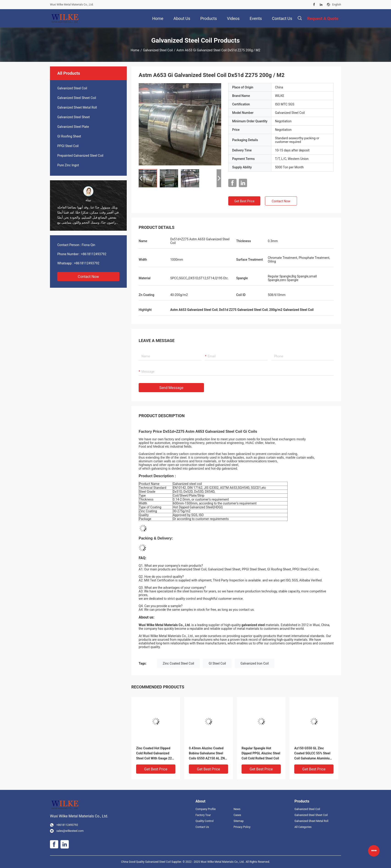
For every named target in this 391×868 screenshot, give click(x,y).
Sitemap (239, 821)
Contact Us (202, 827)
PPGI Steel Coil (68, 146)
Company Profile (206, 809)
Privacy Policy (242, 827)
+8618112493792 (94, 254)
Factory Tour (203, 815)
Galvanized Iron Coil (255, 663)
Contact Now (88, 277)
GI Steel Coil (217, 663)
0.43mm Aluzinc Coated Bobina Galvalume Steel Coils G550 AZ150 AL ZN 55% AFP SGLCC (207, 754)
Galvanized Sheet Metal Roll (77, 107)
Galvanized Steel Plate (73, 127)
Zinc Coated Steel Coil (178, 663)
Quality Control (205, 821)
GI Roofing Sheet (69, 136)
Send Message (171, 388)
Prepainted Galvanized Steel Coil (80, 156)
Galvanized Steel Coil (158, 50)
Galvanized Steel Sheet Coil (77, 98)
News (237, 809)
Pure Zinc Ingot (68, 165)
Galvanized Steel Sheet (74, 117)
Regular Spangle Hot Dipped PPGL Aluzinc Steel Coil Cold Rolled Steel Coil (261, 753)
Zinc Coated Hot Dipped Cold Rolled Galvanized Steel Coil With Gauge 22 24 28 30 (154, 754)
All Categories (303, 827)
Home (135, 50)
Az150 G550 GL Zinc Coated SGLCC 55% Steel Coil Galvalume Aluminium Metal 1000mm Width (313, 754)
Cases (237, 815)
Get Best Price (244, 201)
